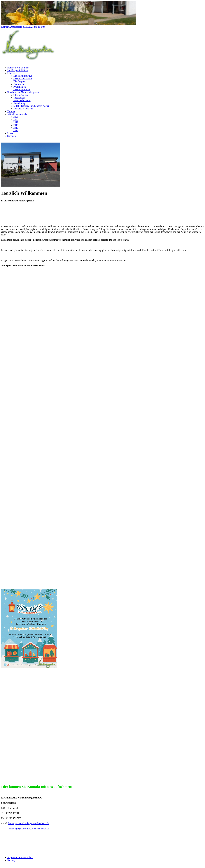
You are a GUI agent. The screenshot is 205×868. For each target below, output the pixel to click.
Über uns (12, 73)
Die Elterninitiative (23, 76)
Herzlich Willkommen (18, 68)
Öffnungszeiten (21, 95)
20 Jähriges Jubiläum (18, 70)
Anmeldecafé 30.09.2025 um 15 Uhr (27, 27)
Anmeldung (19, 103)
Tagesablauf (19, 98)
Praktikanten (20, 87)
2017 (16, 128)
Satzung (11, 860)
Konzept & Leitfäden (24, 109)
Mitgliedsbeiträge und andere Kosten (31, 106)
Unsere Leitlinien (22, 89)
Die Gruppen (20, 81)
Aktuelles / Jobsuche (17, 114)
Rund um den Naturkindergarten (23, 92)
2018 (16, 125)
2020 (16, 120)
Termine (11, 111)
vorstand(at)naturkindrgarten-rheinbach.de (29, 829)
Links (10, 133)
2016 (16, 130)
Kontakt (5, 27)
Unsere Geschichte (23, 79)
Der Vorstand (20, 84)
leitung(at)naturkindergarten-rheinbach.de (29, 823)
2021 (16, 117)
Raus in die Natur (22, 100)
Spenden (11, 136)
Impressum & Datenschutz (20, 857)
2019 (16, 122)
